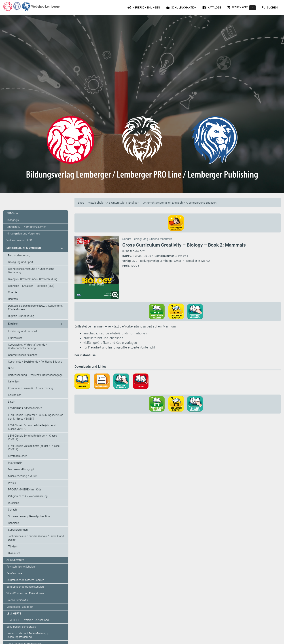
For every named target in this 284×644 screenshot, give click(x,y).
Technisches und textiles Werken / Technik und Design (36, 538)
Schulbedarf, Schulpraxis (21, 627)
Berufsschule (14, 573)
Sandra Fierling (132, 239)
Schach (12, 510)
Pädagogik (13, 220)
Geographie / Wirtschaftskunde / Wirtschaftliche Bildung (28, 346)
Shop (81, 203)
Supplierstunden (18, 530)
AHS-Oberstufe (15, 560)
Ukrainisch (14, 553)
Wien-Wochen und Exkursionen (25, 593)
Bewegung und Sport (21, 262)
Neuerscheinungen (144, 7)
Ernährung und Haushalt (23, 331)
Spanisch (14, 523)
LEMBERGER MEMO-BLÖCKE (25, 408)
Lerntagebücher (17, 456)
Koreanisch (15, 395)
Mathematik (15, 463)
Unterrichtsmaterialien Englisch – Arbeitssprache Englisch (180, 203)
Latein (12, 402)
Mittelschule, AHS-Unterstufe (106, 203)
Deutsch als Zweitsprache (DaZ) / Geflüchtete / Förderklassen (36, 308)
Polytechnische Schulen (21, 567)
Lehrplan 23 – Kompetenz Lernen (26, 227)
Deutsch (13, 299)
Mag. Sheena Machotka (157, 239)
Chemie (13, 292)
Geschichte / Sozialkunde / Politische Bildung (35, 362)
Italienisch (14, 382)
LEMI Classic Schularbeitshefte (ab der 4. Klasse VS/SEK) (32, 427)
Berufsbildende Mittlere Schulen (25, 580)
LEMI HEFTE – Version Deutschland (28, 620)
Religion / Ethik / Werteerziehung (28, 496)
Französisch (15, 338)
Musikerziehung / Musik (22, 476)
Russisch (14, 503)
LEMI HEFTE (14, 614)
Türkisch (13, 547)
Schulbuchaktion (181, 7)
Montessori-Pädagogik (21, 469)
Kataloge (212, 7)
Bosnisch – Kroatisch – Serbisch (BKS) (31, 286)
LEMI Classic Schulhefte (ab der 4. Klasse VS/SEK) (32, 437)
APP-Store (12, 213)
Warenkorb (241, 8)
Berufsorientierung (19, 255)
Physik (12, 483)
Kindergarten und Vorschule (23, 234)
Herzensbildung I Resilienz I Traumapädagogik (36, 375)
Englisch (134, 203)
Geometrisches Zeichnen (23, 355)
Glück (11, 368)
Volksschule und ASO (19, 240)
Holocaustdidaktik (17, 600)
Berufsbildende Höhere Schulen (25, 587)
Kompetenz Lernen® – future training (31, 388)
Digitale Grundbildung (21, 316)
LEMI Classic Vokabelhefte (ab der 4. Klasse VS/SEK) (34, 448)
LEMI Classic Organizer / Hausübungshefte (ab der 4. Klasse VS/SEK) (36, 417)
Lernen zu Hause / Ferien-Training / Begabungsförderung (27, 635)
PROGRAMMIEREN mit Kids (25, 490)
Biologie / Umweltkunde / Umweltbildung (33, 279)
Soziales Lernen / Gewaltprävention (29, 516)
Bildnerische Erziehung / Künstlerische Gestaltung (31, 271)
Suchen (270, 7)
